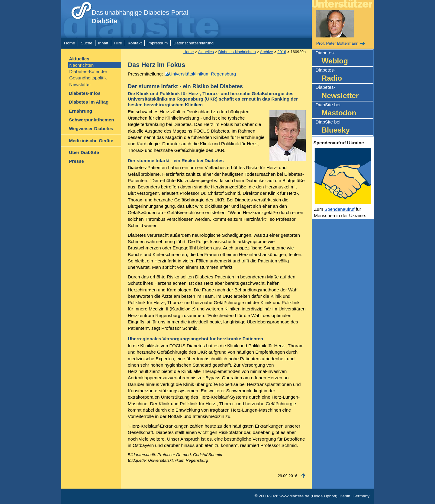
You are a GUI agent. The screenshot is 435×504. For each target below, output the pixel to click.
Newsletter (80, 84)
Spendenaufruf (340, 209)
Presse (76, 161)
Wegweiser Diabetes (91, 128)
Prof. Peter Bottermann (337, 43)
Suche (87, 43)
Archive (267, 52)
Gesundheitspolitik (88, 78)
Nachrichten (81, 65)
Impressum (158, 43)
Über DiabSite (84, 152)
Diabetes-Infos (85, 93)
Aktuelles (79, 59)
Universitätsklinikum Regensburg (203, 74)
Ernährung (81, 111)
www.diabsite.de (294, 496)
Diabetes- (345, 58)
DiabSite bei (345, 110)
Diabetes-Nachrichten (237, 52)
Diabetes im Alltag (89, 102)
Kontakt (135, 43)
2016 (282, 52)
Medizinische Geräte (91, 141)
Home (69, 43)
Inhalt (103, 43)
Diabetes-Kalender (88, 71)
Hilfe (118, 43)
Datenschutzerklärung (193, 43)
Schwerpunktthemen (91, 120)
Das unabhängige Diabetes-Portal (140, 17)
